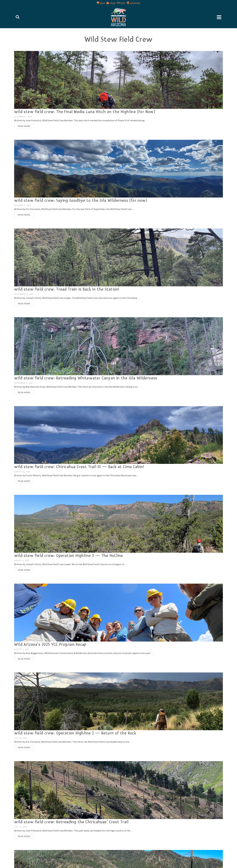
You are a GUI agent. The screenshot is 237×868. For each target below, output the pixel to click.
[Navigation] (219, 17)
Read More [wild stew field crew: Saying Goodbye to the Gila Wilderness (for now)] (24, 215)
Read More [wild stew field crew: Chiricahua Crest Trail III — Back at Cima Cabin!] (24, 481)
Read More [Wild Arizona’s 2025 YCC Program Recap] (24, 659)
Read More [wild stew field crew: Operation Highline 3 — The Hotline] (24, 570)
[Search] (17, 17)
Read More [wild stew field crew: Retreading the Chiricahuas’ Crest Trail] (24, 836)
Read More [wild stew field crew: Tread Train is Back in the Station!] (24, 303)
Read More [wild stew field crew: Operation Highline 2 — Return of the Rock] (24, 747)
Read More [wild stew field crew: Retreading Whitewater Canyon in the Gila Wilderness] (24, 392)
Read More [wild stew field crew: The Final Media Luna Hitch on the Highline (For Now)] (24, 126)
